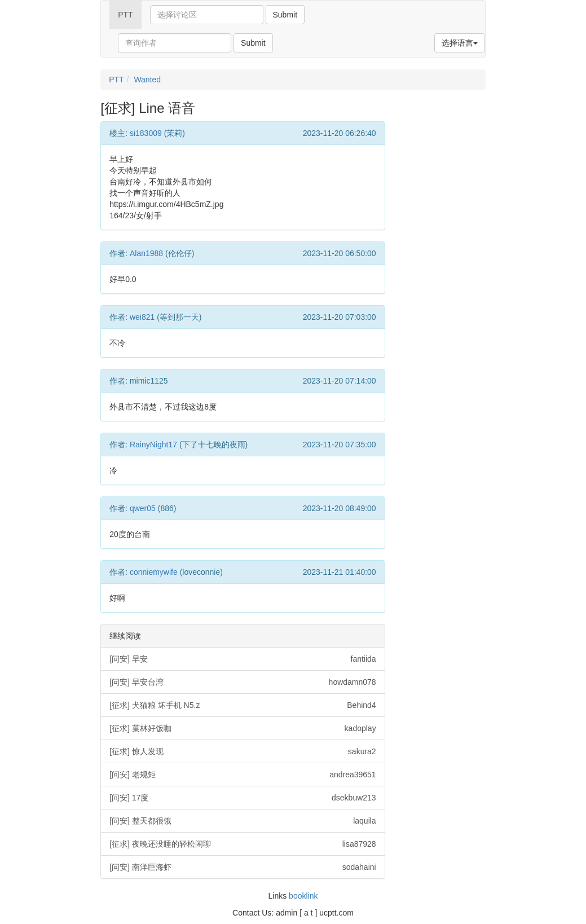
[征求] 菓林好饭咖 (243, 728)
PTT (125, 15)
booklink (303, 896)
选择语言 (460, 43)
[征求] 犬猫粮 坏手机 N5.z (243, 705)
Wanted (147, 80)
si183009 (146, 133)
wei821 (142, 317)
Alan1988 (146, 253)
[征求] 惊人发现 (243, 751)
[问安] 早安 (243, 659)
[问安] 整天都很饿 (243, 821)
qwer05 (143, 508)
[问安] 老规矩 (243, 775)
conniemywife (154, 572)
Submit (285, 15)
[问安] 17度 (243, 798)
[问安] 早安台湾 (243, 682)
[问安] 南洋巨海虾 (243, 867)
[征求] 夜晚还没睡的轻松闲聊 (243, 844)
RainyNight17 (153, 445)
